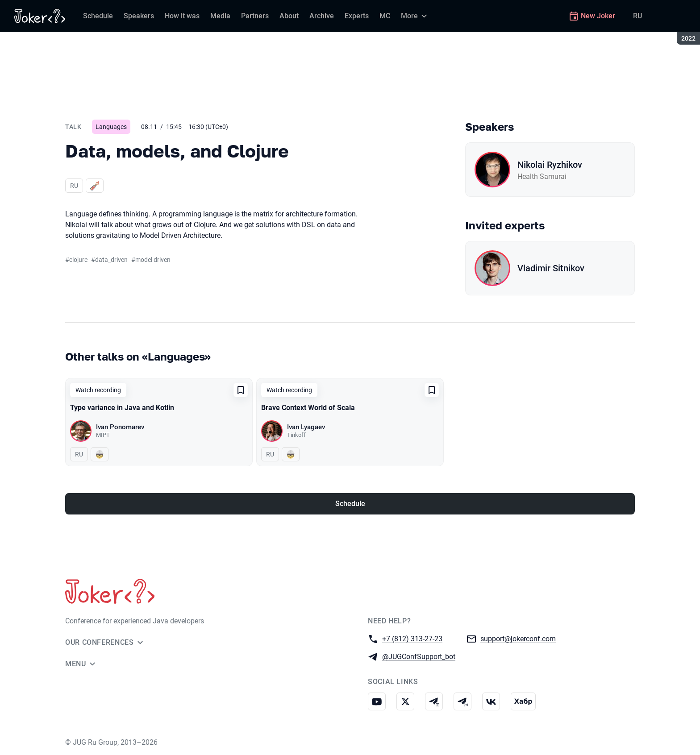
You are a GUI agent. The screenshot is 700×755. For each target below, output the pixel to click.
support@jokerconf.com (518, 638)
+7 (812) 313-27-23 (412, 638)
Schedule (350, 504)
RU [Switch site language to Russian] (637, 16)
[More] (415, 16)
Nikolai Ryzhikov (550, 165)
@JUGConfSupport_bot (419, 656)
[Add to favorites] (241, 390)
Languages (111, 127)
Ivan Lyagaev (306, 427)
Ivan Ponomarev (120, 427)
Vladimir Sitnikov (551, 268)
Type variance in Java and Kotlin (122, 408)
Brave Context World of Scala (308, 408)
